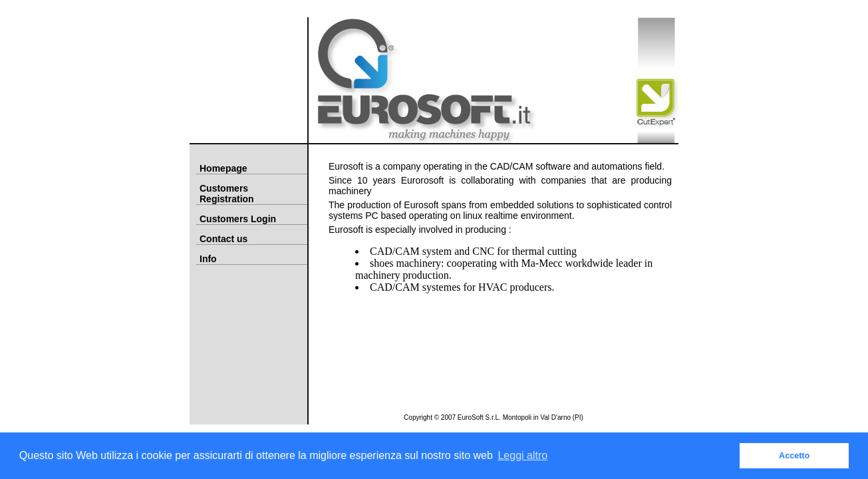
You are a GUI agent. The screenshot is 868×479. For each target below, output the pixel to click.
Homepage (223, 168)
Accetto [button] (794, 456)
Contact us (223, 239)
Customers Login (238, 219)
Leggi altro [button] (522, 455)
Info (208, 259)
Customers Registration (227, 194)
